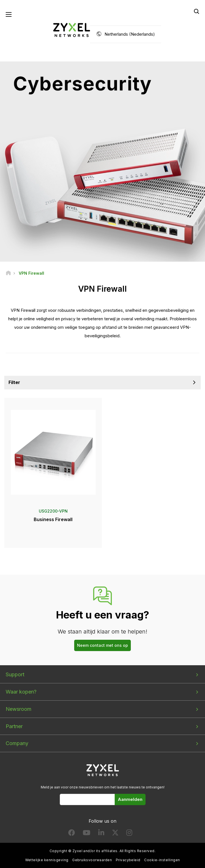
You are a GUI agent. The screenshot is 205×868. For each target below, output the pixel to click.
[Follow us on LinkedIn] (101, 834)
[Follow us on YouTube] (87, 834)
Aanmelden (130, 799)
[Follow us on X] (115, 834)
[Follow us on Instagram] (129, 834)
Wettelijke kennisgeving (47, 860)
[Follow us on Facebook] (72, 834)
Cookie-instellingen (162, 860)
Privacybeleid (128, 860)
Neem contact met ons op (103, 645)
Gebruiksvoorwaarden (92, 860)
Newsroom (19, 709)
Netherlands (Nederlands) (130, 34)
